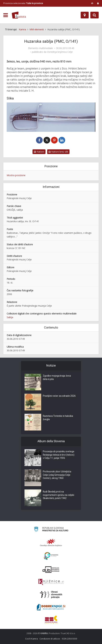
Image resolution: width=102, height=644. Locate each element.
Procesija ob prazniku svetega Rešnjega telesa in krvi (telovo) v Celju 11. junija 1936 (59, 455)
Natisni (39, 152)
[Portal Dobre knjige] (51, 607)
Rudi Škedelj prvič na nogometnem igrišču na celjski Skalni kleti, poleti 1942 (59, 495)
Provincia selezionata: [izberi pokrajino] (23, 3)
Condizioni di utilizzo (50, 639)
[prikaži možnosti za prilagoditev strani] (92, 3)
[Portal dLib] (51, 569)
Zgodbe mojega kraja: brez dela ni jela (57, 378)
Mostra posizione (16, 175)
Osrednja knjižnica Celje (60, 52)
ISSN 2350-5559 (69, 639)
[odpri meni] (6, 15)
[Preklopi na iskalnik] (94, 15)
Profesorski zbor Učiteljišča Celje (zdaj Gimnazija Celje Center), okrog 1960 (57, 475)
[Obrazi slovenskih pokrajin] (51, 595)
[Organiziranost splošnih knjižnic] (51, 543)
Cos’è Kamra (31, 639)
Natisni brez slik (58, 152)
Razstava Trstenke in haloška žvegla (58, 418)
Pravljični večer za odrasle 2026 (59, 396)
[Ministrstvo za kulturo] (51, 530)
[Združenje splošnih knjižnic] (51, 620)
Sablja (10, 317)
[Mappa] (85, 15)
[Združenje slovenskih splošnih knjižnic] (51, 582)
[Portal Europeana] (51, 556)
